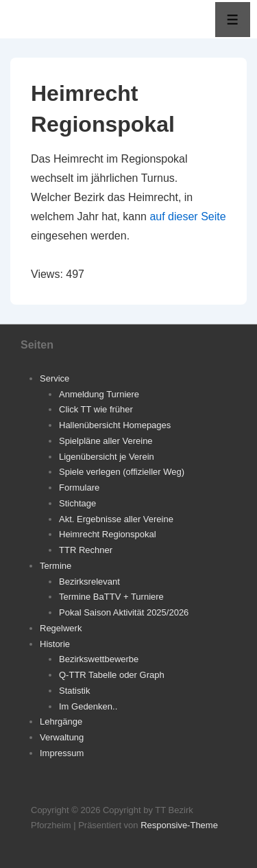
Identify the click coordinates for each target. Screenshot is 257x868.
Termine (56, 566)
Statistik (75, 691)
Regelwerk (61, 628)
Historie (55, 644)
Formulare (79, 488)
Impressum (62, 753)
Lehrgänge (61, 722)
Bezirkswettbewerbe (99, 659)
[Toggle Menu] (233, 20)
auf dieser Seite (187, 216)
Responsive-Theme (179, 825)
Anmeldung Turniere (99, 394)
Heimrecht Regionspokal (108, 534)
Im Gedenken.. (88, 706)
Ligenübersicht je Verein (107, 457)
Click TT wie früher (96, 409)
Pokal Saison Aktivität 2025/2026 (124, 612)
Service (54, 378)
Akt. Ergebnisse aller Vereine (116, 519)
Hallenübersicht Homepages (115, 425)
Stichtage (77, 503)
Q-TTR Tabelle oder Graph (112, 675)
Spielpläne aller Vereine (106, 441)
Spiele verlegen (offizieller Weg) (122, 472)
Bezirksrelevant (89, 582)
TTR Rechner (86, 550)
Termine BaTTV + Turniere (111, 597)
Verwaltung (62, 737)
